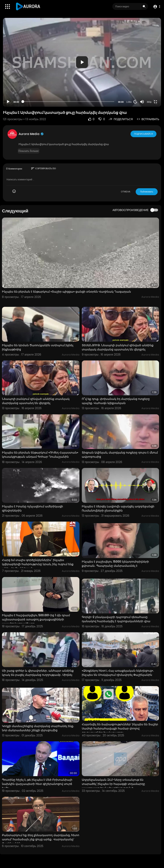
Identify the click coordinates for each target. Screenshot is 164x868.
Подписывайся (143, 134)
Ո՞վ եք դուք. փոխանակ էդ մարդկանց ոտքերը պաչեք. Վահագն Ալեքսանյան (116, 401)
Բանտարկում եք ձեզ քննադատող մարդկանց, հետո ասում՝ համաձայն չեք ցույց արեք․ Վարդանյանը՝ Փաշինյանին (41, 839)
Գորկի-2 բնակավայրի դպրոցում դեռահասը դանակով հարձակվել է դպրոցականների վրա (116, 619)
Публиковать (147, 192)
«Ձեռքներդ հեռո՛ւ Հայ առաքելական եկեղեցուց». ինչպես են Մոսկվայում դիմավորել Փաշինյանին (118, 673)
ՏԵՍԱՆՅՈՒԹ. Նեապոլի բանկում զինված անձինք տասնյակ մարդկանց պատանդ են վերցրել (118, 347)
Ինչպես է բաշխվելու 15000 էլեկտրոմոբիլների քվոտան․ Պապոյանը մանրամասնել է (115, 564)
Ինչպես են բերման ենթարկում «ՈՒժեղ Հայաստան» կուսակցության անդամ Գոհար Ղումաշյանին (40, 455)
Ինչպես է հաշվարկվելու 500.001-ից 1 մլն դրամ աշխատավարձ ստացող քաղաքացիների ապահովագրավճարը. (36, 619)
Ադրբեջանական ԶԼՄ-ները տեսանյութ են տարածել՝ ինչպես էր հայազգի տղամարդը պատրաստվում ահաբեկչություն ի (113, 784)
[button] (157, 7)
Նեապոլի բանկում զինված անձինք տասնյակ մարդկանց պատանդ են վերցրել (36, 401)
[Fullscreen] (155, 102)
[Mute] (142, 102)
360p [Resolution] (149, 102)
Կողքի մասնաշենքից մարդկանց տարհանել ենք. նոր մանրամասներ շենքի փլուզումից (38, 728)
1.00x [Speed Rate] (129, 102)
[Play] (8, 102)
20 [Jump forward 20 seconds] (135, 102)
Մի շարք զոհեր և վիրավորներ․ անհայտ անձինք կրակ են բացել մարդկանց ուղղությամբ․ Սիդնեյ (38, 673)
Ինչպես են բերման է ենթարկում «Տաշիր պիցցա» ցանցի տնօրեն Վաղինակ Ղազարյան (66, 292)
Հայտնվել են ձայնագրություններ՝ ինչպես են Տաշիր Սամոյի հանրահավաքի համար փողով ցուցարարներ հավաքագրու (120, 728)
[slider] (69, 102)
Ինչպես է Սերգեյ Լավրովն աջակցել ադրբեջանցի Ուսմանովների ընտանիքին (118, 508)
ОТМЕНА (126, 192)
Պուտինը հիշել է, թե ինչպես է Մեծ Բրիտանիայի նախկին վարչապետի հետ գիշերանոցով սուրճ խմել (37, 784)
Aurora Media (31, 134)
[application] (82, 62)
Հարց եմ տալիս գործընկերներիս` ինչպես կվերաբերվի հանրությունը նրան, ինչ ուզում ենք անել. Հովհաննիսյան (38, 564)
